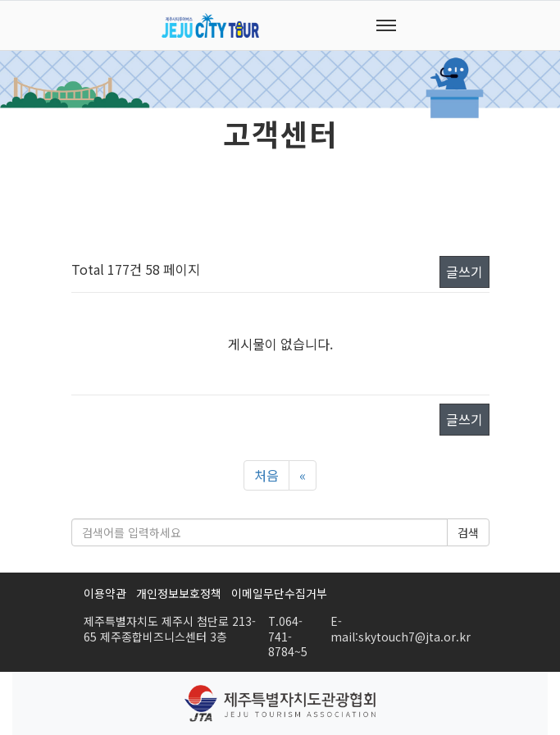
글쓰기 (464, 272)
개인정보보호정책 (179, 593)
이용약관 (105, 593)
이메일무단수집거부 (279, 593)
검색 (468, 532)
